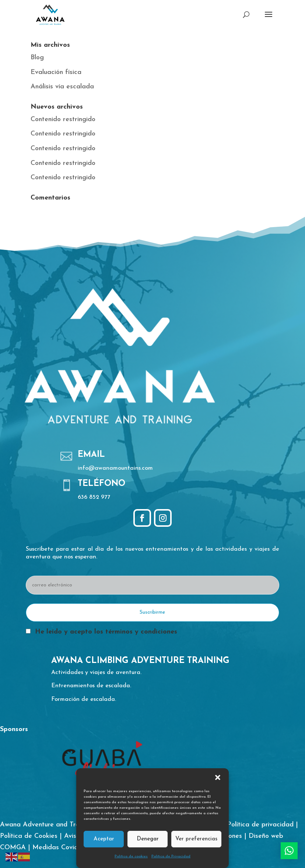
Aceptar (104, 839)
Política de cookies (131, 856)
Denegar (148, 839)
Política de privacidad (260, 825)
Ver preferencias (196, 839)
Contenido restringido (63, 119)
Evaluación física (56, 72)
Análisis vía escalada (62, 87)
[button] (218, 777)
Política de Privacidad (171, 856)
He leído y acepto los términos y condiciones (106, 632)
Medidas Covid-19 (59, 848)
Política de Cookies (29, 836)
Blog (37, 58)
